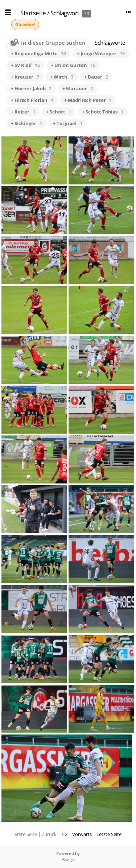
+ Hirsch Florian (32, 100)
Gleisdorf (25, 25)
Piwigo (68, 859)
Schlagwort (65, 13)
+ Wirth (62, 77)
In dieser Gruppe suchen (53, 43)
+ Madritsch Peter (88, 100)
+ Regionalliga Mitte (38, 53)
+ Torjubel (68, 123)
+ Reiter (23, 112)
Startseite (33, 13)
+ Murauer (78, 88)
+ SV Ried (25, 65)
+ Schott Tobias (103, 112)
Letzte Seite (109, 834)
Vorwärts (82, 834)
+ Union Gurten (73, 65)
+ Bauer (96, 77)
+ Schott (59, 112)
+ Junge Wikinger (101, 53)
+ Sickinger (26, 123)
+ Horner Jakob (31, 88)
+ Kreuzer (25, 77)
